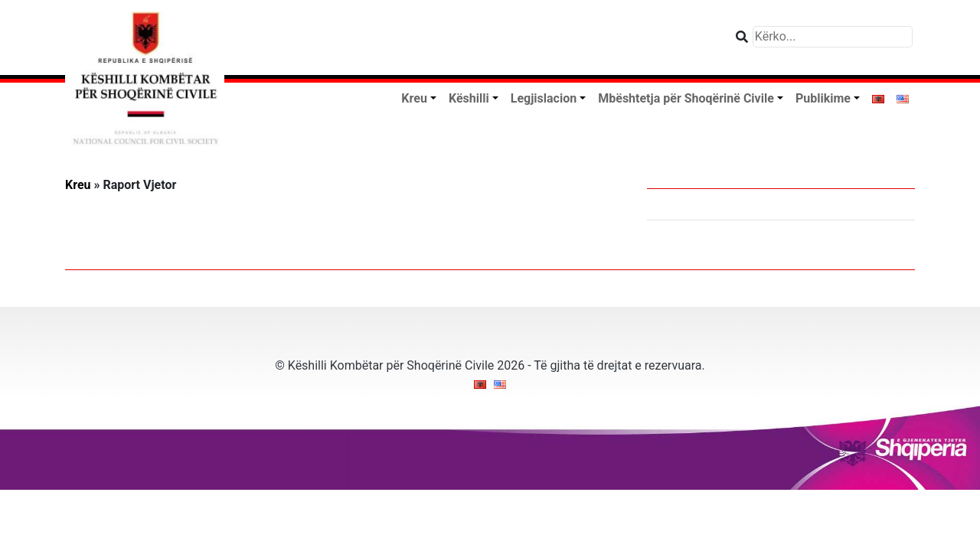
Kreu (78, 185)
